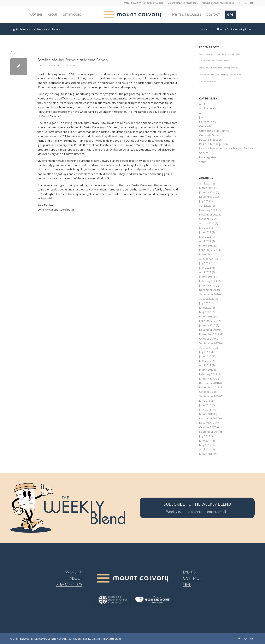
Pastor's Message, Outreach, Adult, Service (226, 148)
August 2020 (207, 299)
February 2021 (208, 281)
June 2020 (205, 308)
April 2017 (205, 449)
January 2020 (207, 325)
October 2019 (207, 339)
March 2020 (206, 316)
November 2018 (209, 387)
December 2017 (209, 418)
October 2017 (207, 427)
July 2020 (205, 303)
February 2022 (208, 250)
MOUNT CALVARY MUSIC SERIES (218, 3)
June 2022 (205, 232)
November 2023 (209, 197)
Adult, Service (208, 108)
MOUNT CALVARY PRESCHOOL (182, 3)
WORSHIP (74, 572)
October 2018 (207, 392)
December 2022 (209, 214)
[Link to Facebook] (239, 3)
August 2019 (207, 347)
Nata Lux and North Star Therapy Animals (219, 68)
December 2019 (209, 330)
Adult (202, 104)
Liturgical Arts (207, 122)
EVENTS (189, 572)
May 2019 (205, 361)
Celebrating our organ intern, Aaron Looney (220, 54)
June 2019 (205, 356)
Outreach (61, 66)
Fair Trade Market (208, 81)
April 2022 (205, 241)
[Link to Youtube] (252, 3)
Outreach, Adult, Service (214, 131)
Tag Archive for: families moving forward (36, 29)
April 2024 (205, 183)
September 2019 (209, 343)
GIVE (187, 585)
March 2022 (206, 245)
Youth (203, 162)
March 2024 (206, 188)
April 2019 (205, 365)
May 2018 (205, 409)
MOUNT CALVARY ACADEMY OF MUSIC (144, 3)
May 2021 (205, 268)
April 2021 (205, 272)
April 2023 (205, 206)
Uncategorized (208, 157)
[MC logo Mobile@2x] (133, 15)
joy (201, 117)
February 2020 (208, 321)
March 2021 (206, 277)
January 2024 (207, 192)
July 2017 (205, 436)
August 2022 (207, 223)
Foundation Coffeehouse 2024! (213, 61)
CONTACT (192, 578)
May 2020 (205, 312)
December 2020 (209, 290)
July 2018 (205, 401)
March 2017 (206, 454)
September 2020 (209, 294)
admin (76, 66)
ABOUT (76, 578)
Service (204, 153)
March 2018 (206, 414)
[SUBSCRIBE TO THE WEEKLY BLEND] (197, 508)
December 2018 (209, 383)
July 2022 (205, 228)
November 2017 (209, 423)
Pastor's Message (210, 140)
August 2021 (207, 259)
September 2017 (209, 432)
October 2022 (207, 219)
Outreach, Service (210, 135)
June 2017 (205, 441)
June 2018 (205, 405)
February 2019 (208, 374)
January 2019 (207, 378)
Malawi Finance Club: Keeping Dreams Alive (220, 74)
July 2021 (205, 263)
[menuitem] (144, 3)
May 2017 (205, 445)
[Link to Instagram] (245, 3)
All (201, 113)
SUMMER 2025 (69, 585)
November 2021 (209, 254)
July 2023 (205, 201)
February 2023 (208, 210)
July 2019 (205, 352)
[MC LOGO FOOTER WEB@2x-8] (132, 578)
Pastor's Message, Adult (214, 144)
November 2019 (209, 334)
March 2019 (206, 370)
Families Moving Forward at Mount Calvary (73, 60)
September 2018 (209, 396)
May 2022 (205, 237)
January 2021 (207, 285)
